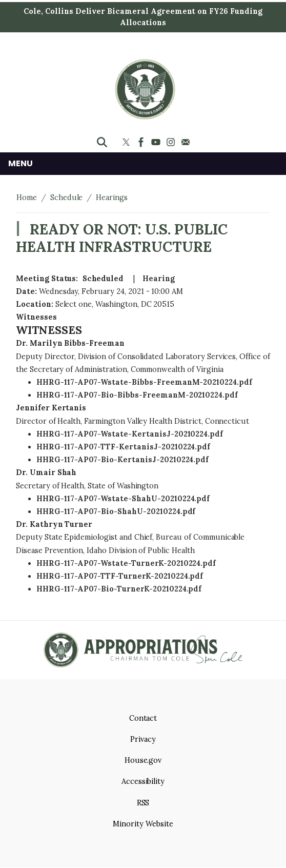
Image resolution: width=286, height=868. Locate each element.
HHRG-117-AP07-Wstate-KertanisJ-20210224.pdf (130, 434)
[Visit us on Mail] (187, 142)
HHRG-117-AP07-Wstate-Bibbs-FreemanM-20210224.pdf (144, 382)
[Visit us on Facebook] (142, 142)
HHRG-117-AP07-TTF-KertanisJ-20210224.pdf (123, 447)
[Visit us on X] (127, 142)
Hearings (112, 198)
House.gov (143, 760)
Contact (143, 718)
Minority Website (143, 824)
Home (27, 198)
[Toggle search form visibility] (102, 142)
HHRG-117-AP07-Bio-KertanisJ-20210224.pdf (122, 460)
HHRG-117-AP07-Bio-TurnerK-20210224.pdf (119, 589)
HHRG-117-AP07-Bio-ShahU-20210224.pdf (116, 511)
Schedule (67, 198)
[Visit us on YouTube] (157, 142)
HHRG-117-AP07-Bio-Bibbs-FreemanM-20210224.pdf (137, 395)
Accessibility (143, 781)
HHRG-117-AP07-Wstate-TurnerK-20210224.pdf (126, 563)
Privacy (143, 739)
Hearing (159, 279)
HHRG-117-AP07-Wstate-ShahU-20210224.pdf (123, 499)
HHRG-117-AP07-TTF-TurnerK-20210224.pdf (120, 576)
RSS (143, 803)
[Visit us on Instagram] (172, 142)
